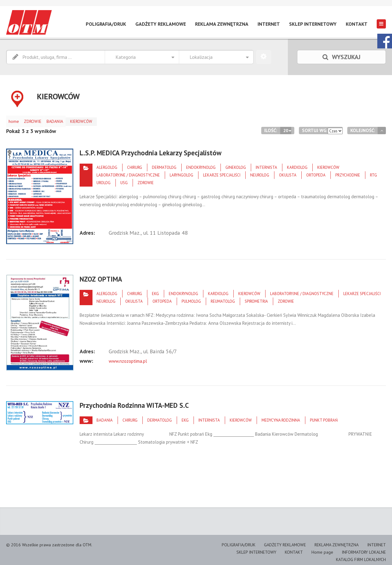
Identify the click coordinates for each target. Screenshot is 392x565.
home (16, 120)
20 (286, 127)
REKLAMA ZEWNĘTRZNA (222, 24)
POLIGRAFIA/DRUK (106, 24)
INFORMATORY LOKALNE (365, 549)
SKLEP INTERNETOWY (313, 24)
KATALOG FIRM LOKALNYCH (362, 555)
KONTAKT (357, 24)
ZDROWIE (38, 120)
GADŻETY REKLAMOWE (161, 24)
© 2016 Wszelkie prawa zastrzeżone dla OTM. (45, 542)
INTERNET (269, 24)
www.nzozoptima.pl (128, 355)
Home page (326, 549)
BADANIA (64, 120)
